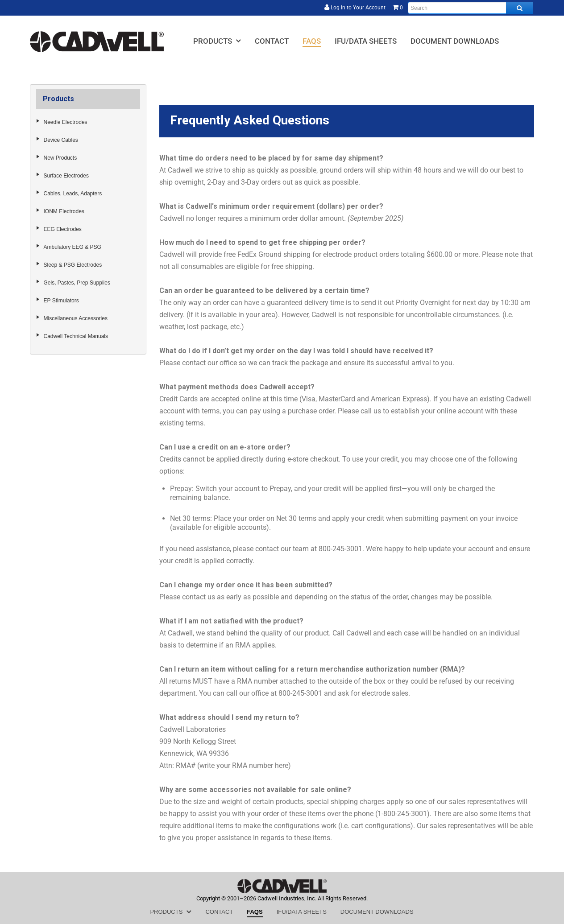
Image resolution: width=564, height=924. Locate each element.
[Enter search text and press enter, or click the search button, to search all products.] (470, 8)
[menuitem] (217, 41)
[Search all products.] (519, 8)
